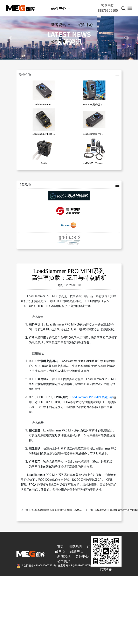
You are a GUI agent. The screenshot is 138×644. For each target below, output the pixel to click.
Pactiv (44, 163)
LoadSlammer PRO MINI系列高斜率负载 (54, 134)
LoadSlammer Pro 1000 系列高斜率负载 (104, 134)
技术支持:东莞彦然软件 (106, 566)
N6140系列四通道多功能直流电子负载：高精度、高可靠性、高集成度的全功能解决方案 (78, 510)
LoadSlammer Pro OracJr (45, 105)
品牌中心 (58, 8)
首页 (61, 546)
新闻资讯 (58, 25)
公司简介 (58, 41)
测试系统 (75, 546)
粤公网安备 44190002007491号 (37, 566)
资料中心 (86, 25)
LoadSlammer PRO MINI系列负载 (92, 397)
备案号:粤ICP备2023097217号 (74, 566)
